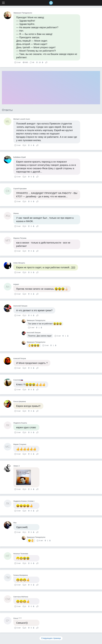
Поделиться (46, 62)
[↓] (42, 62)
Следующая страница (51, 638)
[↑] (37, 62)
